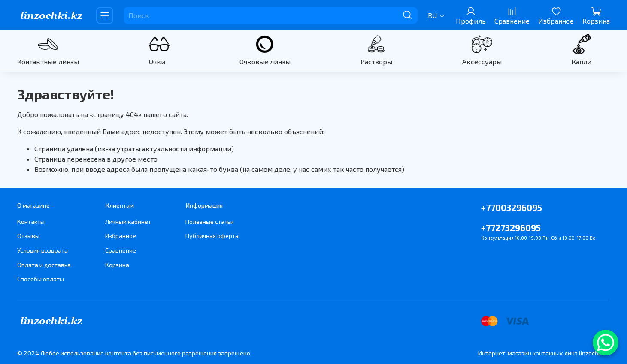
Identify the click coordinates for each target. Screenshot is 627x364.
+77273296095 (511, 227)
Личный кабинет (128, 221)
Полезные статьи (210, 221)
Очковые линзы (265, 62)
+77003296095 (512, 207)
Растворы (376, 62)
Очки (157, 62)
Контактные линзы (48, 62)
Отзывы (28, 236)
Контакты (31, 221)
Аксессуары (482, 62)
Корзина (117, 265)
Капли (582, 62)
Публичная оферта (212, 236)
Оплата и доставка (44, 265)
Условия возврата (42, 250)
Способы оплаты (41, 279)
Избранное (121, 236)
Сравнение (121, 250)
